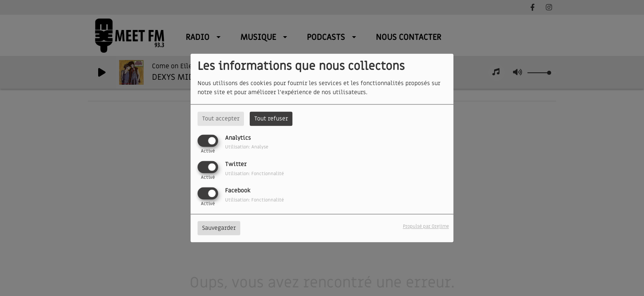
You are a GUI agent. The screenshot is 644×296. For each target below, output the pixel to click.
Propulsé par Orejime (426, 227)
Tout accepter (221, 119)
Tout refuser (271, 119)
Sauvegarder (219, 228)
